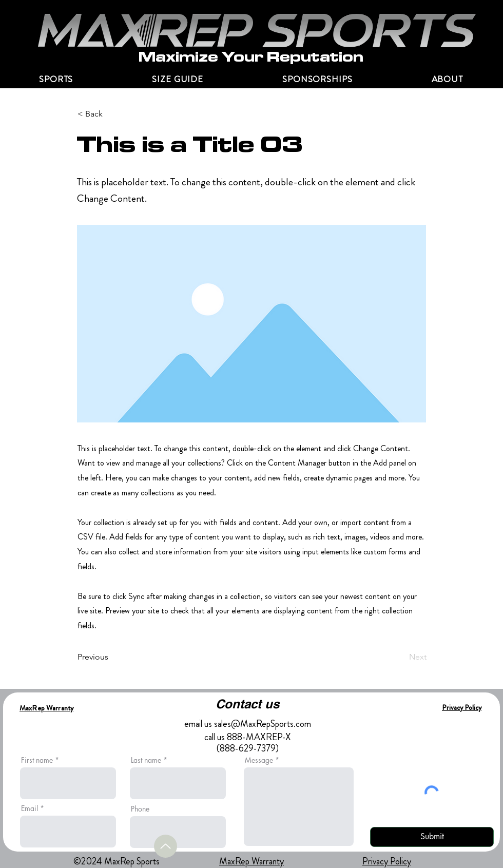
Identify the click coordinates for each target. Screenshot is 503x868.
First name (37, 760)
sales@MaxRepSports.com (263, 724)
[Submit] (432, 837)
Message (259, 760)
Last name (146, 760)
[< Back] (111, 114)
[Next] (401, 657)
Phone (140, 809)
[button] (447, 79)
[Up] (166, 846)
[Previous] (111, 657)
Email (30, 808)
